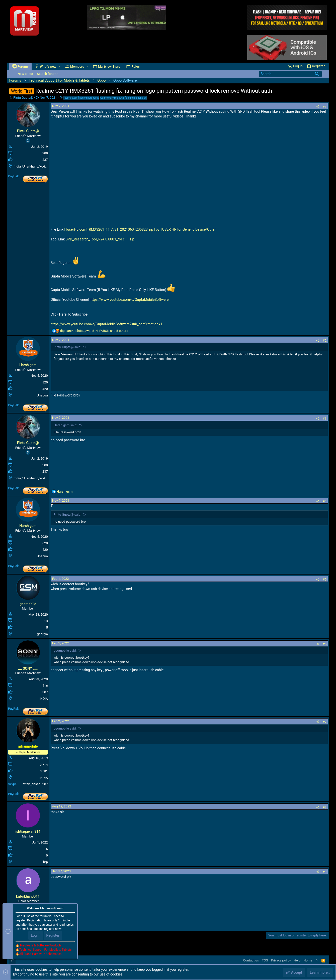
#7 (325, 722)
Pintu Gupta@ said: (67, 347)
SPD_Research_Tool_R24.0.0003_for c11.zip (100, 239)
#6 (325, 644)
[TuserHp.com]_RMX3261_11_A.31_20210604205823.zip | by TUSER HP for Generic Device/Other (140, 229)
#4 (325, 501)
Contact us (251, 960)
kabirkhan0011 (28, 896)
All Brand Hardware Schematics (40, 954)
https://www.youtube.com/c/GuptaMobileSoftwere (129, 300)
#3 (325, 419)
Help (297, 960)
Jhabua (43, 395)
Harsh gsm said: (65, 425)
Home (308, 960)
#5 (325, 579)
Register (53, 935)
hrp (46, 862)
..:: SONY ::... (28, 668)
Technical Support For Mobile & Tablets (45, 950)
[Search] (290, 74)
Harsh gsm (28, 365)
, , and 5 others (94, 331)
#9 (325, 872)
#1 (325, 107)
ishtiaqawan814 (28, 831)
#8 (325, 807)
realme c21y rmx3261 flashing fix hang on (123, 98)
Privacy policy (281, 960)
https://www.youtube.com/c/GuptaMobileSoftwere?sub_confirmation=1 (107, 324)
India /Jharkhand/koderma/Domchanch (43, 166)
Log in (36, 935)
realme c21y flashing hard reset (81, 98)
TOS (265, 960)
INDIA (44, 699)
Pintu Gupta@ (23, 98)
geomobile (28, 604)
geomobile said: (65, 651)
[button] (59, 66)
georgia (42, 634)
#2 (325, 340)
